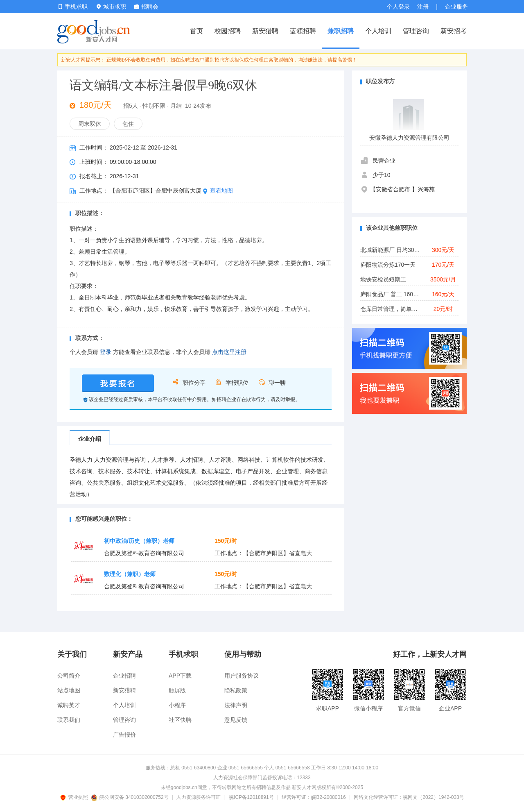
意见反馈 (236, 720)
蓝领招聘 (303, 31)
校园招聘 (228, 31)
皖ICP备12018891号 (251, 797)
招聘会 (146, 7)
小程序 (177, 705)
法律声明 (236, 705)
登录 (106, 352)
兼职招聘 (341, 31)
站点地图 (69, 690)
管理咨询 (416, 31)
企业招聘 (124, 676)
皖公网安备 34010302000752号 (130, 797)
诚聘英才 (69, 705)
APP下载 (180, 676)
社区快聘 (180, 720)
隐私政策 (236, 690)
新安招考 (454, 31)
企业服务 (456, 7)
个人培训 (378, 31)
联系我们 (69, 720)
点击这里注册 (229, 352)
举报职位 (237, 383)
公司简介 (69, 676)
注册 (423, 7)
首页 (196, 31)
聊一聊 (277, 383)
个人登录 (398, 7)
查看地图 (218, 191)
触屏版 (177, 690)
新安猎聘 (265, 31)
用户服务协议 (242, 676)
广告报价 (124, 735)
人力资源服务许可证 (199, 797)
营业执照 (75, 797)
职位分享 (194, 383)
